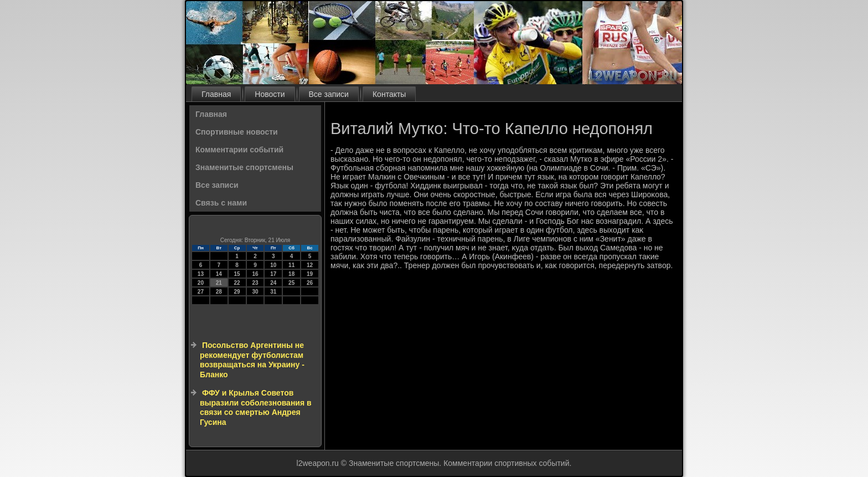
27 (201, 292)
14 (219, 274)
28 (219, 292)
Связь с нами (221, 203)
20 (201, 283)
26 (310, 283)
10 (273, 265)
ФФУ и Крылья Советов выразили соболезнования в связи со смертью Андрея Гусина (256, 407)
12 (310, 265)
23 (255, 283)
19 (310, 274)
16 (255, 274)
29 (237, 292)
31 (273, 292)
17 (273, 274)
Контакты (389, 94)
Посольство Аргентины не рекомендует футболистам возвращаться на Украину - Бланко (252, 360)
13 (201, 274)
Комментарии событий (239, 150)
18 (291, 274)
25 (291, 283)
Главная (216, 94)
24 (273, 283)
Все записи (329, 94)
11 (291, 265)
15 (237, 274)
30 (255, 292)
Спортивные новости (237, 132)
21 (219, 283)
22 (237, 283)
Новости (270, 94)
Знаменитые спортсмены (244, 167)
